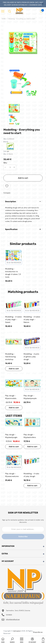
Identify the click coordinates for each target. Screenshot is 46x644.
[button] (12, 640)
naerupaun (17, 631)
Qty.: (5, 163)
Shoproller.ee (38, 632)
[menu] (3, 11)
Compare (7, 193)
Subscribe (23, 536)
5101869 (9, 615)
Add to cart (23, 178)
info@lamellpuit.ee (13, 619)
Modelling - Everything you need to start (22, 19)
